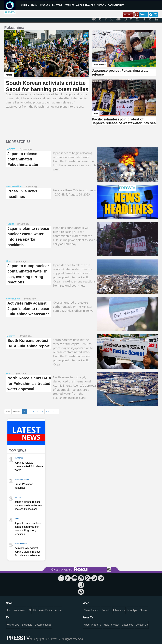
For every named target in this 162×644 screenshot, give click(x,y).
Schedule (27, 625)
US (29, 610)
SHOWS (101, 5)
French (144, 14)
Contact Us (142, 625)
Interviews (119, 610)
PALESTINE (57, 5)
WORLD (25, 5)
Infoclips (132, 610)
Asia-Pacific (46, 610)
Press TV (88, 618)
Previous (17, 412)
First (8, 412)
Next (48, 412)
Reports (106, 610)
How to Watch (112, 625)
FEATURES (69, 5)
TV (7, 618)
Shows (143, 610)
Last (55, 412)
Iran (9, 610)
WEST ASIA (45, 5)
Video (86, 603)
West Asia (19, 610)
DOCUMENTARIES (116, 5)
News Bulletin (92, 610)
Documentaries (43, 625)
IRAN (34, 5)
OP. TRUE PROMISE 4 (86, 5)
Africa (58, 610)
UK (35, 610)
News (9, 603)
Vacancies (128, 625)
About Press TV (93, 625)
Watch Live (13, 625)
